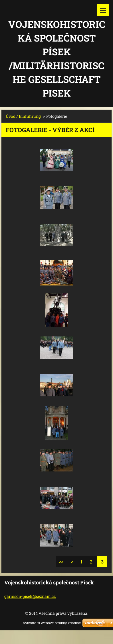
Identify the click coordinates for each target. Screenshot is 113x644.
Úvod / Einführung (23, 116)
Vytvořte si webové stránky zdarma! (52, 623)
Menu (103, 10)
